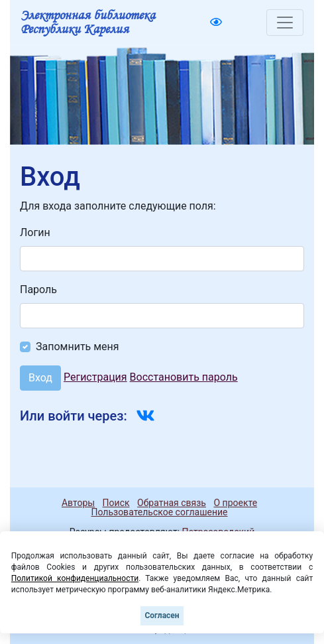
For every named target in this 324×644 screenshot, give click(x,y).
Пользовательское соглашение (159, 512)
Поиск (116, 503)
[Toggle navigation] (285, 23)
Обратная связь (172, 503)
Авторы (78, 503)
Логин (35, 232)
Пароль (38, 290)
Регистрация (95, 377)
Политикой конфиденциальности (75, 578)
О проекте (235, 503)
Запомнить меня (78, 347)
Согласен (162, 615)
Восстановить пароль (184, 377)
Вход (40, 378)
